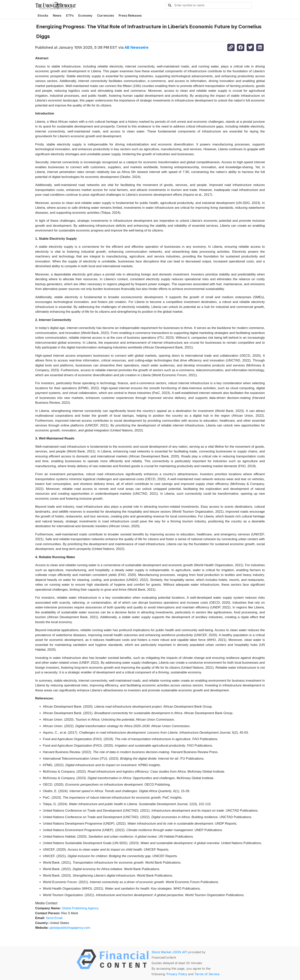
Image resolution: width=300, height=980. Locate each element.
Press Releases (130, 15)
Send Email (54, 918)
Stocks (43, 15)
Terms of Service (207, 974)
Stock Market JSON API (169, 952)
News (57, 15)
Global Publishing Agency (80, 908)
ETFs (70, 15)
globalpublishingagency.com (70, 928)
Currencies (106, 15)
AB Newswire (137, 47)
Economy (85, 15)
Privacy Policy (177, 974)
